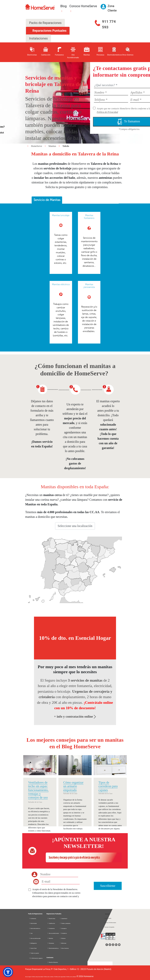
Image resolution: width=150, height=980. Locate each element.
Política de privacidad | (38, 977)
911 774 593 (109, 24)
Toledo (66, 146)
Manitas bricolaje (61, 215)
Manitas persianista (89, 286)
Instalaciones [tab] (38, 38)
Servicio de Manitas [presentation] (47, 200)
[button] (8, 972)
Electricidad (33, 923)
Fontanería (33, 918)
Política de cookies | (49, 977)
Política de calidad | (71, 977)
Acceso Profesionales (110, 923)
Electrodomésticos (35, 928)
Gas (31, 933)
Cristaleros (63, 933)
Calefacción (51, 923)
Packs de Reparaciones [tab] (45, 23)
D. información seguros (36, 958)
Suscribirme (108, 886)
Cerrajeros (63, 928)
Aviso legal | (28, 977)
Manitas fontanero (89, 217)
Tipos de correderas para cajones (108, 786)
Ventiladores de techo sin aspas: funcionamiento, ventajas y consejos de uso (38, 790)
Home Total (33, 948)
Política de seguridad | (60, 977)
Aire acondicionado (35, 938)
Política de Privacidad (107, 112)
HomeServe (37, 146)
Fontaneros (51, 928)
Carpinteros (63, 918)
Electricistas (51, 918)
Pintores (62, 938)
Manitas (53, 146)
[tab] (47, 200)
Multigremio (33, 943)
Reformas (63, 943)
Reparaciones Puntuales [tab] (49, 31)
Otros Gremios (64, 948)
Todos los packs (34, 953)
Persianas (51, 943)
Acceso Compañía (109, 927)
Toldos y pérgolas (65, 923)
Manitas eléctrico (61, 284)
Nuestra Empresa (53, 962)
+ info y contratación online (75, 717)
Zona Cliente (107, 918)
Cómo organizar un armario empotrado (73, 786)
